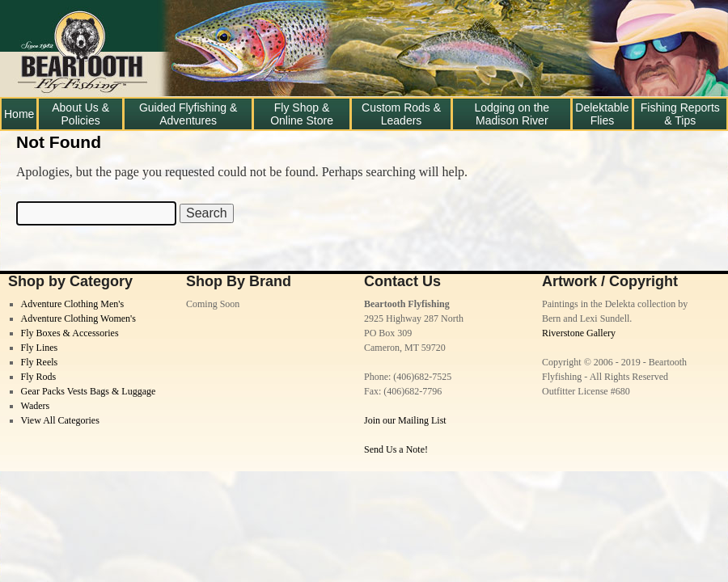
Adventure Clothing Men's (72, 304)
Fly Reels (40, 362)
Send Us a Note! (396, 449)
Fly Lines (40, 348)
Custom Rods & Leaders (401, 114)
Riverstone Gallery (579, 333)
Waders (36, 406)
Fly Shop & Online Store (302, 114)
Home (19, 114)
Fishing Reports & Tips (680, 114)
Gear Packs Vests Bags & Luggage (89, 391)
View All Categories (60, 420)
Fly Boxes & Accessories (70, 333)
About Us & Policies (80, 114)
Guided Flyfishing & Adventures (188, 114)
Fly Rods (39, 377)
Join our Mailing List (405, 420)
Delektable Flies (602, 114)
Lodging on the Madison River (512, 114)
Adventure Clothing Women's (78, 318)
